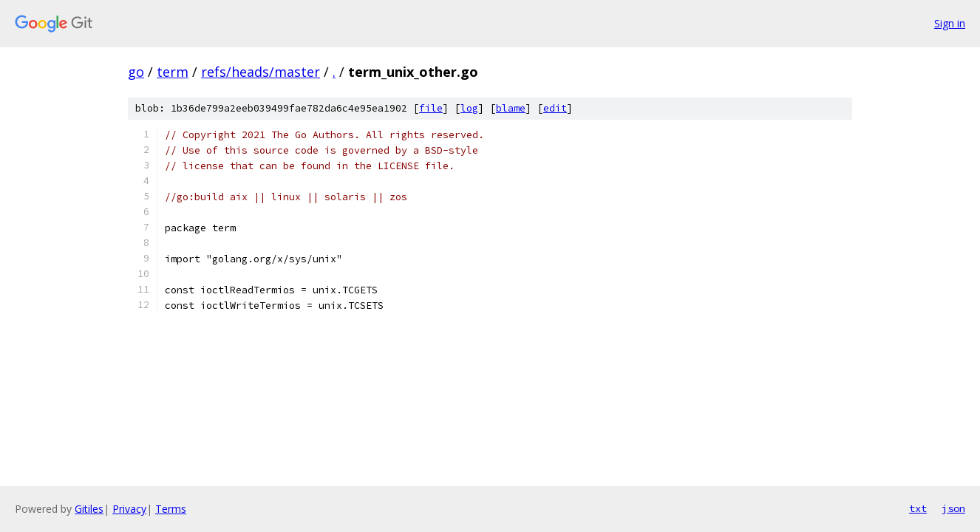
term (173, 72)
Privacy (129, 509)
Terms (171, 509)
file (431, 108)
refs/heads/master (261, 72)
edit (555, 108)
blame (511, 108)
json (953, 508)
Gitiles (89, 509)
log (469, 108)
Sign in (950, 23)
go (136, 72)
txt (918, 508)
